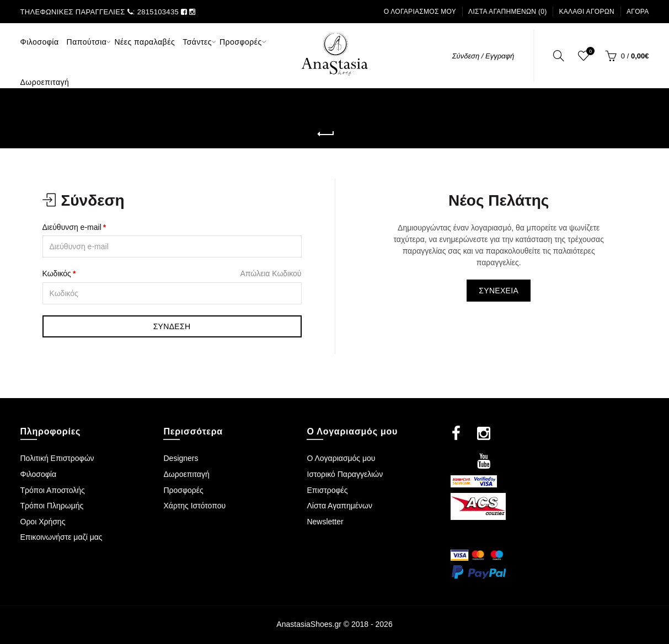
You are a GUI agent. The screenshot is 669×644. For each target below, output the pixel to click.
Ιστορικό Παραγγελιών (345, 474)
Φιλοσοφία (39, 474)
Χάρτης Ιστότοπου (194, 506)
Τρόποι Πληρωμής (52, 506)
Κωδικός (57, 273)
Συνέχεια (499, 291)
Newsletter (325, 522)
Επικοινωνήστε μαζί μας (61, 537)
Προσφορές (183, 490)
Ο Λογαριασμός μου (420, 12)
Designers (181, 458)
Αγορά (638, 12)
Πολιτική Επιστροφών (57, 458)
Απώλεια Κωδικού (271, 273)
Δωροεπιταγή (186, 474)
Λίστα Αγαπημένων (339, 506)
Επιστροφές (327, 490)
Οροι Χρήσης (43, 522)
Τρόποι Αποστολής (53, 490)
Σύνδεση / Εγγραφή (483, 56)
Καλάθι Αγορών (587, 12)
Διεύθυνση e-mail (72, 227)
